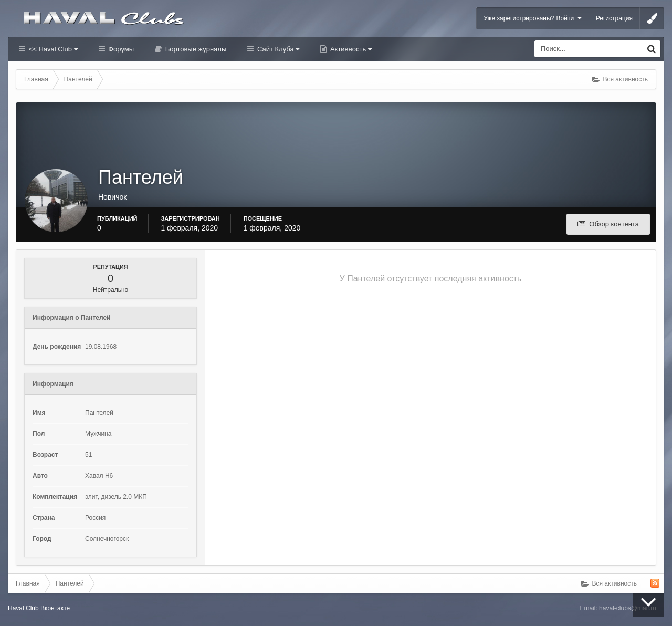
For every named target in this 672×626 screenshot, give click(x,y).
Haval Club (23, 608)
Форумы (120, 49)
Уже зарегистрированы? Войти (533, 18)
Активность (350, 49)
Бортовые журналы (195, 49)
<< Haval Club (52, 49)
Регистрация (614, 18)
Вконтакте (55, 608)
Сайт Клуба (277, 49)
